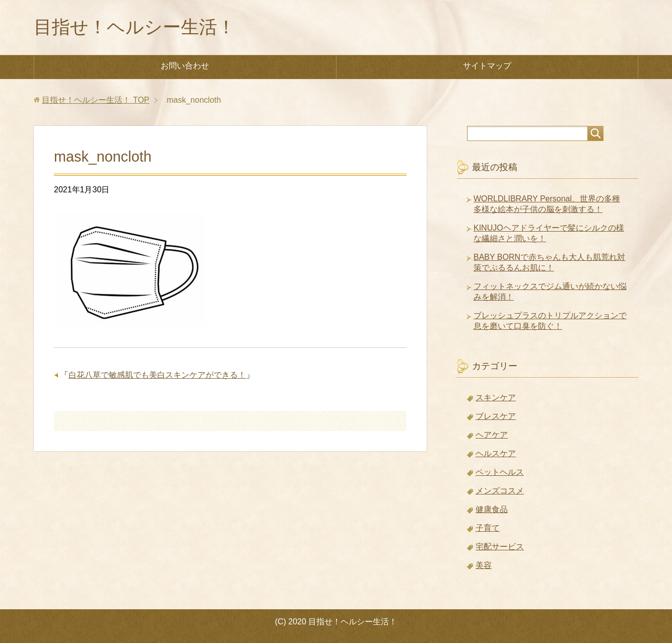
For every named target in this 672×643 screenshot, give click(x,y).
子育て (488, 528)
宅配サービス (500, 547)
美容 (484, 565)
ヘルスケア (496, 453)
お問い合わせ (185, 66)
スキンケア (496, 398)
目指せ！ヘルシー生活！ (135, 27)
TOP (95, 100)
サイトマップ (487, 66)
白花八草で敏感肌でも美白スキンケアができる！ (157, 375)
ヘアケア (492, 435)
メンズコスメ (500, 491)
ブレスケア (496, 416)
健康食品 (492, 509)
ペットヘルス (500, 472)
